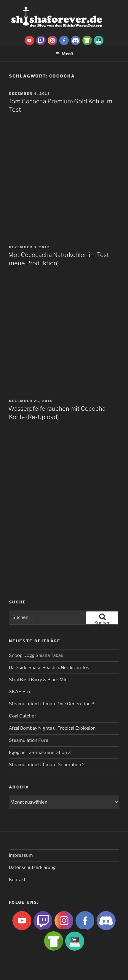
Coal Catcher (23, 716)
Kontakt (17, 880)
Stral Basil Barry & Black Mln (38, 680)
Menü (64, 54)
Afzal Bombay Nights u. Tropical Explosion (52, 728)
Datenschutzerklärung (32, 867)
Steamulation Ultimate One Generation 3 (52, 704)
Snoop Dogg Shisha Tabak (36, 655)
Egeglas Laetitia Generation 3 (40, 753)
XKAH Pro (19, 692)
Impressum (21, 855)
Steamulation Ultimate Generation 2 (47, 765)
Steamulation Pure (29, 740)
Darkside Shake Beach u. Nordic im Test (50, 668)
